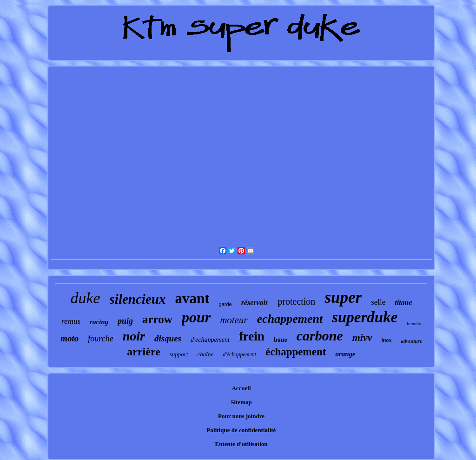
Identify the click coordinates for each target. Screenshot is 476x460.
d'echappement (210, 340)
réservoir (255, 303)
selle (378, 302)
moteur (234, 320)
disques (168, 338)
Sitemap (241, 402)
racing (99, 322)
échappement (296, 352)
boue (281, 340)
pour (196, 317)
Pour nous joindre (241, 416)
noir (134, 336)
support (179, 354)
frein (252, 336)
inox (386, 340)
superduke (365, 317)
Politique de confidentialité (241, 430)
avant (192, 298)
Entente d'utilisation (241, 444)
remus (71, 321)
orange (345, 354)
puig (125, 321)
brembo (414, 323)
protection (296, 301)
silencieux (138, 299)
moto (69, 338)
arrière (144, 352)
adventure (411, 341)
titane (403, 303)
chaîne (206, 354)
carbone (320, 336)
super (343, 297)
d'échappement (239, 354)
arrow (157, 319)
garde (225, 304)
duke (85, 298)
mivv (362, 337)
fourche (100, 339)
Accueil (241, 388)
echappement (290, 319)
